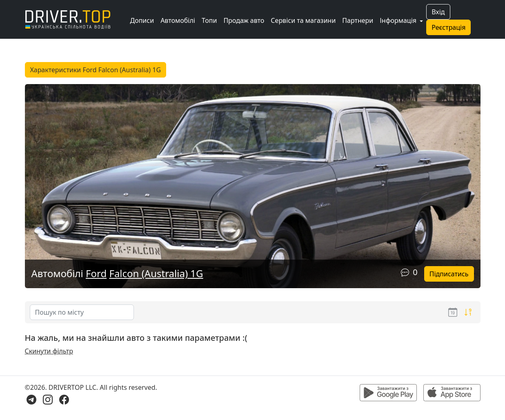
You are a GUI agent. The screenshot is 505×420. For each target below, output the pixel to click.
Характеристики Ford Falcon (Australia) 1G (96, 70)
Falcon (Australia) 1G (156, 273)
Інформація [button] (399, 20)
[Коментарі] (405, 272)
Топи (209, 20)
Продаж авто (244, 20)
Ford (96, 273)
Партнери (358, 20)
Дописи (142, 20)
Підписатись (449, 274)
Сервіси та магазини (303, 20)
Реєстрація (448, 27)
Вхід (438, 12)
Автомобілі (178, 20)
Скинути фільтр (49, 351)
